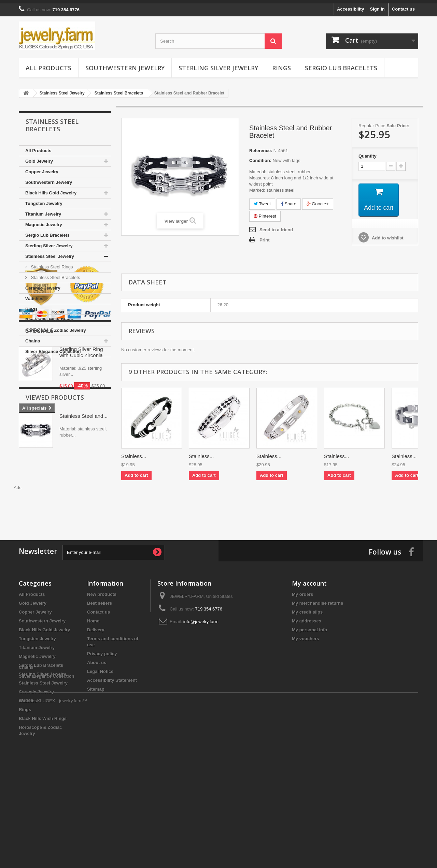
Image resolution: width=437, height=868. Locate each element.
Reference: (261, 147)
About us (97, 733)
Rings (281, 64)
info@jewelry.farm (201, 692)
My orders (302, 665)
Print (265, 237)
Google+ (318, 200)
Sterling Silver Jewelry (218, 64)
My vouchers (305, 709)
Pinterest (265, 213)
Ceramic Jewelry (43, 285)
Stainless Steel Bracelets (55, 274)
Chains (33, 337)
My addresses (307, 692)
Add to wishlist (387, 235)
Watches (34, 295)
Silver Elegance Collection (53, 348)
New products (102, 665)
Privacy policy (102, 724)
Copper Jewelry (42, 168)
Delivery (96, 700)
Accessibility (351, 6)
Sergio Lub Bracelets (341, 64)
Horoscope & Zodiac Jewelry (56, 327)
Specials (40, 430)
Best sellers (100, 674)
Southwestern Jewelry (125, 64)
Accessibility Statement (112, 751)
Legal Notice (100, 742)
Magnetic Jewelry (44, 221)
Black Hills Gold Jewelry (51, 189)
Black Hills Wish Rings (49, 316)
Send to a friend (276, 226)
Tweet (262, 200)
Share (289, 200)
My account (309, 654)
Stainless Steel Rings (51, 263)
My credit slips (307, 683)
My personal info (309, 700)
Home (93, 692)
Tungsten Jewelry (44, 200)
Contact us (403, 6)
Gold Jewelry (39, 158)
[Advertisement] (270, 503)
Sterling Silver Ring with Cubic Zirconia (81, 452)
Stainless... (134, 453)
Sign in (377, 6)
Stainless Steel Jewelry (50, 253)
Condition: (260, 157)
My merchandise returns (318, 674)
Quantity (368, 153)
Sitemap (96, 760)
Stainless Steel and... (83, 552)
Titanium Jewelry (43, 211)
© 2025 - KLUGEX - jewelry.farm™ (53, 849)
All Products (48, 64)
